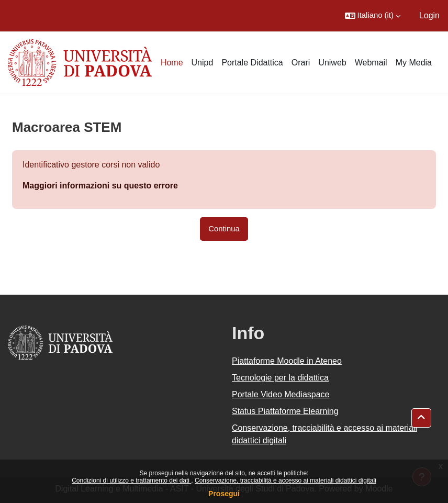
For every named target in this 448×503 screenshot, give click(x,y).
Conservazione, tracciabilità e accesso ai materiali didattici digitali (285, 480)
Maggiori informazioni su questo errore (100, 186)
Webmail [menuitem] (371, 63)
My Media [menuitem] (414, 63)
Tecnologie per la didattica (280, 378)
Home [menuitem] (172, 63)
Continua (224, 229)
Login (429, 15)
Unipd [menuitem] (203, 63)
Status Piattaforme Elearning (285, 411)
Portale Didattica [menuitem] (252, 63)
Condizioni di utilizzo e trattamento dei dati (131, 480)
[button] (373, 16)
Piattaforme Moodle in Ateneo (287, 361)
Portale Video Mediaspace (281, 394)
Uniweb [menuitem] (332, 63)
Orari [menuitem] (301, 63)
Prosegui (224, 494)
